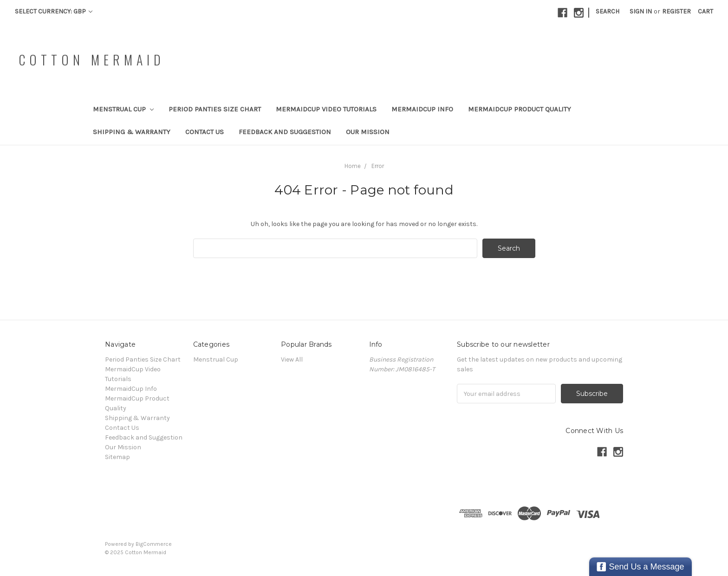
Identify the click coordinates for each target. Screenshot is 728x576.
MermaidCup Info (422, 109)
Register (676, 11)
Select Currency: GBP (54, 11)
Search (608, 11)
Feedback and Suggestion (285, 132)
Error (378, 166)
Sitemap (117, 457)
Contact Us (205, 132)
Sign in (641, 11)
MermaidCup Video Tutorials (326, 109)
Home (353, 166)
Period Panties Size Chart (215, 109)
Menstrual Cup (123, 109)
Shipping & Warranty (132, 132)
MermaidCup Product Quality (520, 109)
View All (292, 359)
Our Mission (368, 132)
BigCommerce (154, 544)
